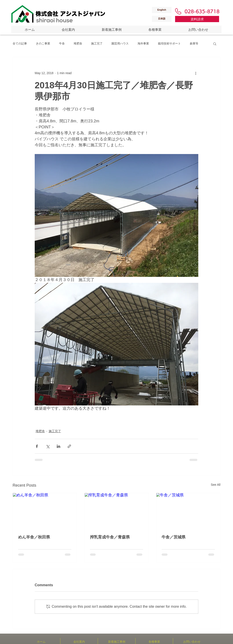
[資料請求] (197, 19)
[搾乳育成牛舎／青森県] (117, 511)
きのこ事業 (43, 43)
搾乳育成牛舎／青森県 (110, 537)
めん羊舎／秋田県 (34, 537)
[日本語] (162, 19)
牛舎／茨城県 (174, 537)
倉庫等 (194, 43)
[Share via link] (69, 446)
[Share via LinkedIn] (58, 446)
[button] (215, 44)
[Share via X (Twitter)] (48, 446)
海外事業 (143, 43)
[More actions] (196, 73)
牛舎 (62, 43)
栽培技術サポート (169, 43)
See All (216, 485)
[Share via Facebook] (37, 446)
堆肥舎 (78, 43)
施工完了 (97, 43)
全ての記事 (20, 43)
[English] (162, 10)
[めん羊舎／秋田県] (45, 511)
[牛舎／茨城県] (188, 511)
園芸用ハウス (120, 43)
